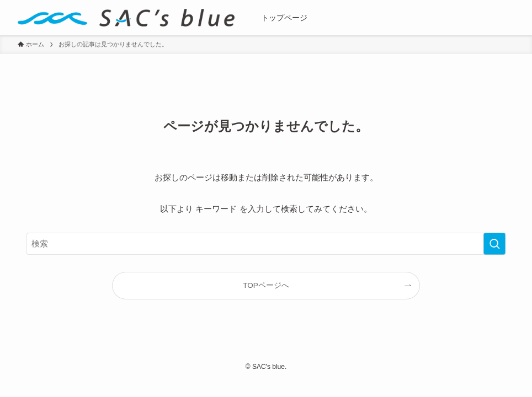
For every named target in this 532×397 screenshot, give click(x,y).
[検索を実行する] (494, 244)
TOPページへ (266, 285)
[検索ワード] (266, 244)
